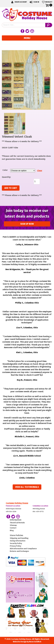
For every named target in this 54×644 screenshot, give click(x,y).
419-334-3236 (11, 512)
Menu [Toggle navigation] (27, 38)
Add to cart (11, 188)
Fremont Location (13, 506)
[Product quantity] (37, 181)
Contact (13, 528)
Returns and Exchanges (19, 551)
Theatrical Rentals (17, 523)
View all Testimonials (27, 487)
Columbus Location (40, 506)
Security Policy (16, 543)
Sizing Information (18, 541)
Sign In (34, 2)
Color (5, 170)
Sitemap (13, 525)
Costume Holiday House (17, 503)
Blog (12, 531)
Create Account (19, 2)
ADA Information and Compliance (23, 549)
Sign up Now (27, 224)
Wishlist (47, 2)
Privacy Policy (15, 546)
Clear (40, 171)
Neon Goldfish (35, 642)
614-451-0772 (38, 512)
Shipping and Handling (19, 538)
